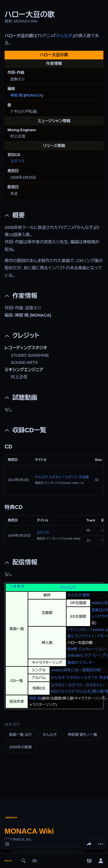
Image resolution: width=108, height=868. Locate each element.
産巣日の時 (91, 670)
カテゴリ (12, 724)
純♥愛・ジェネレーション (86, 649)
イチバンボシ (77, 630)
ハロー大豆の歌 (80, 643)
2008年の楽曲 (20, 747)
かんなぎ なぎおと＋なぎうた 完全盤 (62, 477)
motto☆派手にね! (65, 670)
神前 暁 (16, 95)
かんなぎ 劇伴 (79, 595)
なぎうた (18, 161)
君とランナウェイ (81, 636)
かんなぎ (64, 36)
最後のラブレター (81, 663)
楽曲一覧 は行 (20, 735)
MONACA (33, 95)
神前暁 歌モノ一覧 (83, 735)
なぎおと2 (94, 685)
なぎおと (58, 685)
